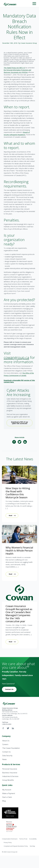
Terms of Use (23, 839)
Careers (5, 744)
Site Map (32, 846)
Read (11, 516)
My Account (7, 790)
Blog (4, 801)
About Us (6, 741)
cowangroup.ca (16, 357)
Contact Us (9, 689)
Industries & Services (10, 776)
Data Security (7, 756)
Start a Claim (7, 797)
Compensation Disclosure (10, 839)
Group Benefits (8, 780)
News (4, 759)
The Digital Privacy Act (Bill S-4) (14, 68)
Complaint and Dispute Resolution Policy (16, 846)
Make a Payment (9, 793)
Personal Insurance (10, 769)
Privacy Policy (8, 843)
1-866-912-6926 (7, 724)
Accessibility (33, 839)
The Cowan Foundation (11, 748)
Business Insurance (10, 773)
